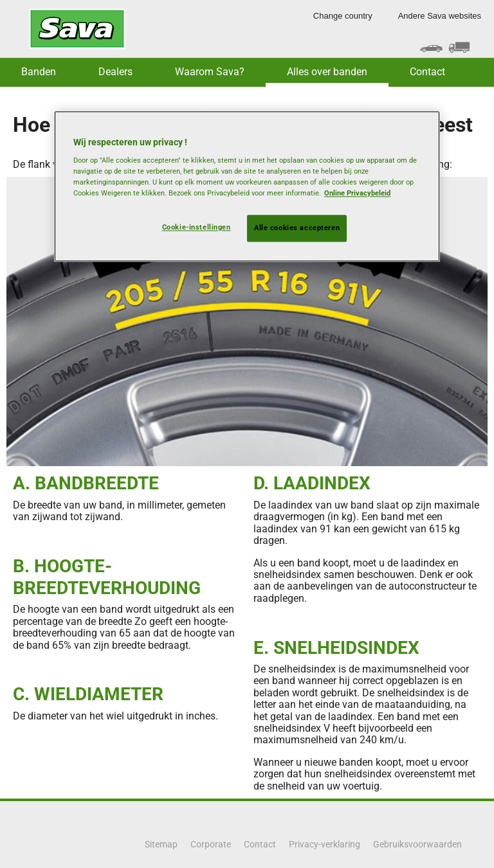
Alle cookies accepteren (297, 228)
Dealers (115, 72)
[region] (247, 186)
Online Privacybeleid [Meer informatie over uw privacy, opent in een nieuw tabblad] (357, 194)
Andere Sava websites (440, 16)
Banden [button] (39, 72)
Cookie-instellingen (197, 228)
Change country (343, 16)
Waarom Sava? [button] (210, 72)
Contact (427, 72)
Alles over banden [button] (327, 72)
